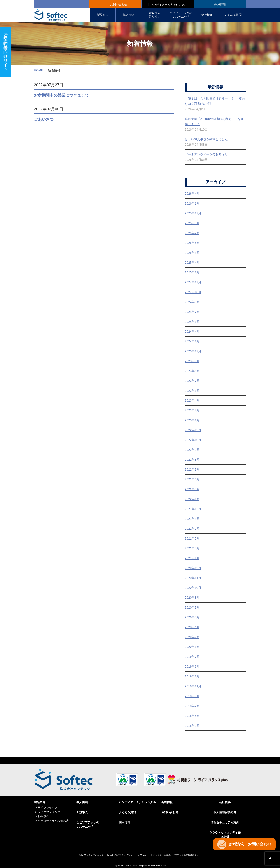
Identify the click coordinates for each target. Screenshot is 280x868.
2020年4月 (192, 627)
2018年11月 (193, 686)
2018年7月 (192, 706)
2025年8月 (192, 223)
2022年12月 (193, 430)
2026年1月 (192, 203)
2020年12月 (193, 568)
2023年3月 (192, 410)
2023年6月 (192, 391)
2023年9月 (192, 361)
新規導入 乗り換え (155, 15)
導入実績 (129, 15)
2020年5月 (192, 617)
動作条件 (43, 816)
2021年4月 (192, 548)
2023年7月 (192, 381)
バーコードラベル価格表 (53, 821)
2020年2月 (192, 637)
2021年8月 (192, 519)
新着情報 (167, 802)
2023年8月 (192, 371)
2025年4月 (192, 263)
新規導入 (82, 812)
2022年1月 (192, 499)
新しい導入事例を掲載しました (206, 139)
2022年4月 (192, 489)
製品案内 (103, 15)
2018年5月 (192, 716)
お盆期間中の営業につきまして (61, 95)
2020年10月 (193, 588)
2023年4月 (192, 400)
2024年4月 (192, 332)
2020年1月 (192, 647)
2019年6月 (192, 667)
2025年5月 (192, 253)
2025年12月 (193, 213)
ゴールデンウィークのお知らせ (206, 154)
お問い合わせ (119, 4)
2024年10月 (193, 292)
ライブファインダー (50, 812)
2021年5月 (192, 538)
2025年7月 (192, 233)
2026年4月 (192, 194)
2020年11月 (193, 578)
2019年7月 (192, 657)
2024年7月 (192, 312)
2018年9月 (192, 696)
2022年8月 (192, 460)
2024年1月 (192, 341)
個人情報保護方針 (225, 812)
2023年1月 (192, 420)
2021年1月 (192, 558)
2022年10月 (193, 440)
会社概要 (207, 15)
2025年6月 (192, 243)
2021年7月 (192, 529)
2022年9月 (192, 450)
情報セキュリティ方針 (225, 822)
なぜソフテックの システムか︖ (181, 15)
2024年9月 (192, 302)
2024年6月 (192, 322)
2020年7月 (192, 607)
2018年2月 (192, 726)
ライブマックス (48, 808)
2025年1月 (192, 272)
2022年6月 (192, 479)
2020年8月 (192, 598)
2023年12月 (193, 351)
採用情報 (220, 4)
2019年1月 (192, 676)
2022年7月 (192, 469)
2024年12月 (193, 282)
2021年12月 (193, 509)
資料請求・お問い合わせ (250, 844)
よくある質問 (233, 15)
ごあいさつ (44, 119)
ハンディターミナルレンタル (168, 4)
